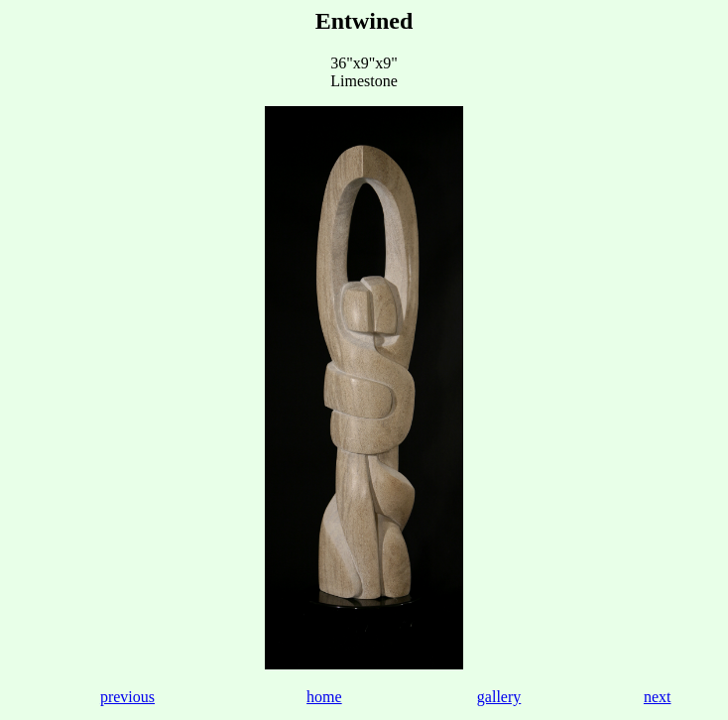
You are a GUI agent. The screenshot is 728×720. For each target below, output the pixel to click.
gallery (499, 697)
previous (127, 697)
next (658, 697)
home (324, 697)
